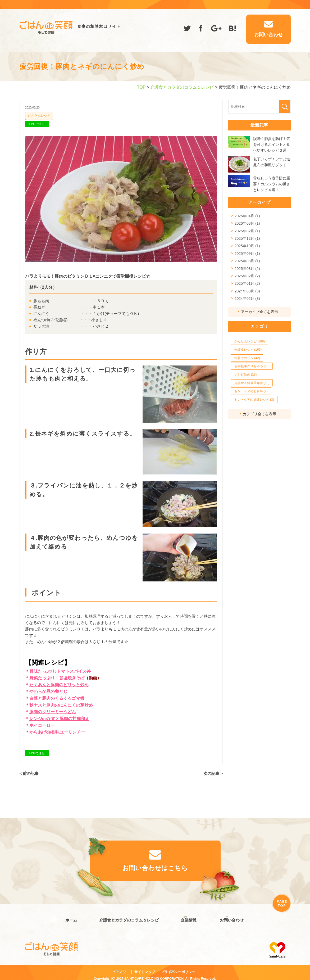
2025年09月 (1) (247, 254)
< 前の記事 (29, 774)
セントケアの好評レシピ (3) (254, 400)
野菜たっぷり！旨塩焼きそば (57, 678)
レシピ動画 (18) (246, 374)
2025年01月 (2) (247, 283)
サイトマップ (145, 966)
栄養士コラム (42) (247, 358)
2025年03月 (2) (247, 269)
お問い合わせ (232, 917)
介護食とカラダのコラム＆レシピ (182, 87)
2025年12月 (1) (247, 238)
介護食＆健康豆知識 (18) (252, 383)
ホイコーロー (42, 725)
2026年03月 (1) (247, 223)
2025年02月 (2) (247, 276)
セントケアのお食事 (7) (251, 391)
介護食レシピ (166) (248, 350)
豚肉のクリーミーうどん (53, 712)
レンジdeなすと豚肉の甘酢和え (59, 719)
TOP (141, 87)
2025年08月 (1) (247, 261)
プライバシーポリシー (178, 966)
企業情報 (186, 917)
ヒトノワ (119, 966)
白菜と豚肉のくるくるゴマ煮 (57, 698)
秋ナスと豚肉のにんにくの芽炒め (61, 705)
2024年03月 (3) (247, 291)
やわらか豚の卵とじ (48, 691)
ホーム (68, 917)
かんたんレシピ (39, 116)
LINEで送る (37, 124)
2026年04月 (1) (247, 216)
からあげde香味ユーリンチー (57, 732)
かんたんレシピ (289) (250, 341)
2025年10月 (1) (247, 246)
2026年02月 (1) (247, 231)
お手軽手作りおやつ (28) (252, 366)
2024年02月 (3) (247, 299)
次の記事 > (213, 774)
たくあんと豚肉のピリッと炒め (59, 685)
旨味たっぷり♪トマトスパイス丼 (60, 671)
